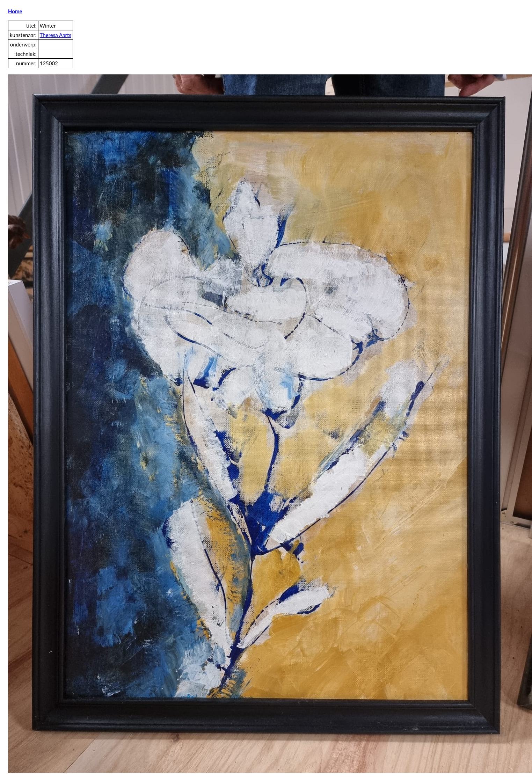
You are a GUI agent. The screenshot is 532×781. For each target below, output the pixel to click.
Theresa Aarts (56, 35)
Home (15, 11)
